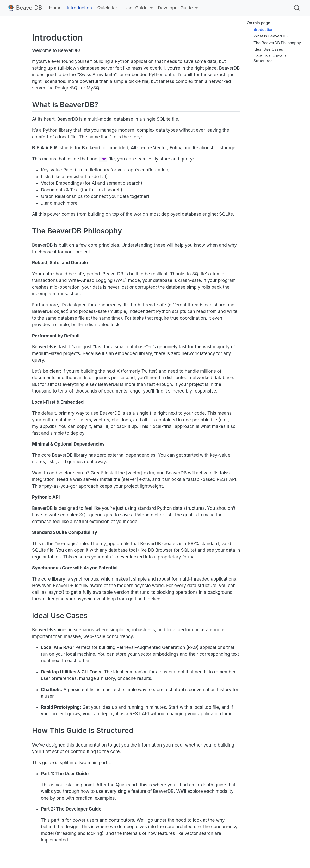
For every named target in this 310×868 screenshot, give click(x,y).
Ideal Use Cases (268, 49)
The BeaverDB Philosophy (277, 43)
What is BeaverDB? (271, 36)
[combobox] (297, 8)
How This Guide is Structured (270, 59)
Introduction (262, 30)
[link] (138, 8)
